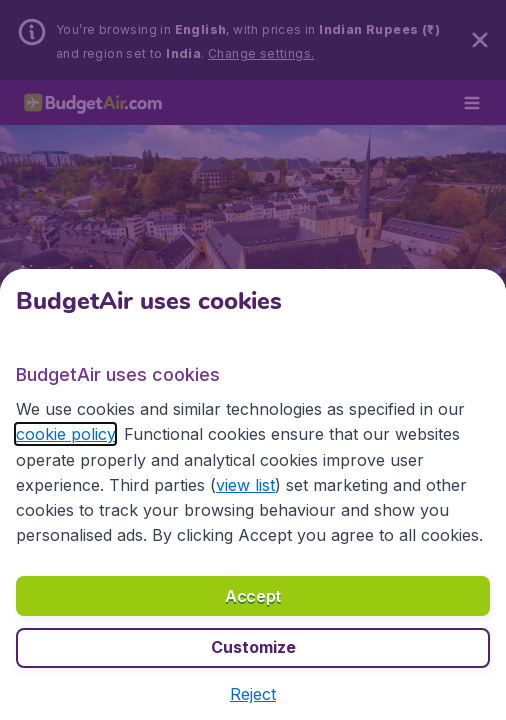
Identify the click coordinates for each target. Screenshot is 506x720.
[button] (253, 694)
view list (245, 485)
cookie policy (65, 434)
